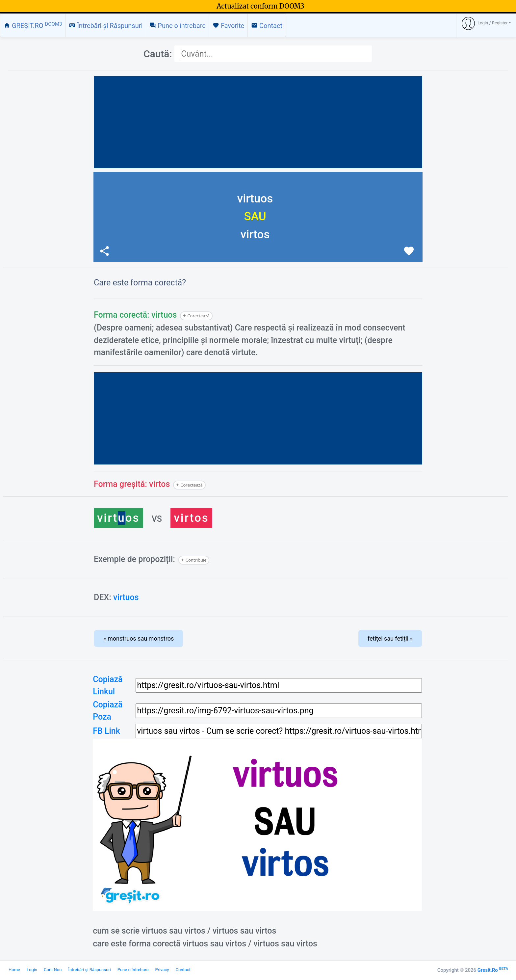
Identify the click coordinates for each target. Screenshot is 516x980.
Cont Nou (53, 970)
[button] (486, 23)
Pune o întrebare (178, 26)
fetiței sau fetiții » (390, 638)
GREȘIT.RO (33, 26)
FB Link (106, 731)
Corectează (198, 316)
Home (14, 970)
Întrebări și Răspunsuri (106, 26)
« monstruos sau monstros (139, 638)
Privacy (162, 970)
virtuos (126, 597)
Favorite (228, 26)
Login (32, 970)
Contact (267, 26)
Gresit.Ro (493, 970)
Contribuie (196, 560)
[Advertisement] (258, 122)
